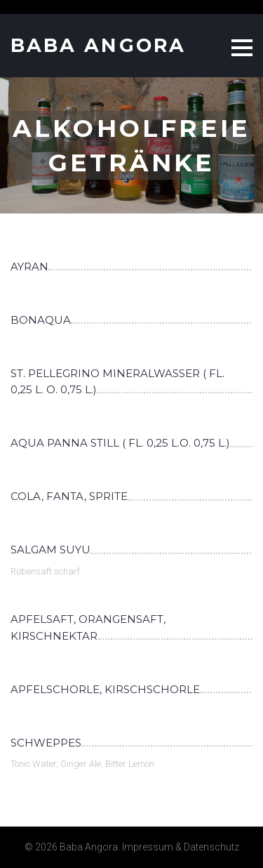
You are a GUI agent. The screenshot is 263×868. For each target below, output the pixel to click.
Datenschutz (211, 847)
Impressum (148, 847)
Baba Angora (98, 45)
